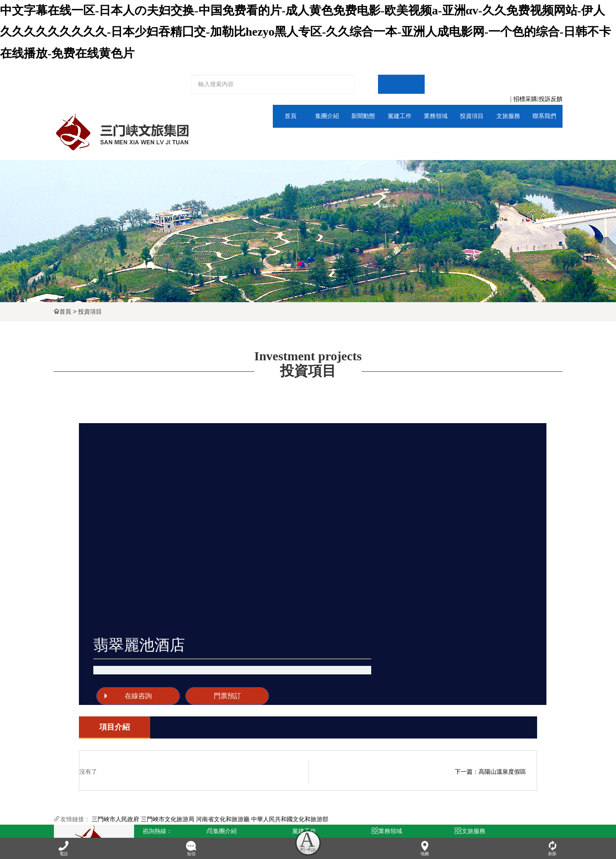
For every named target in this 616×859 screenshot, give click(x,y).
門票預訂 (436, 505)
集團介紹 (287, 139)
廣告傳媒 (340, 766)
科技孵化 (340, 793)
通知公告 (329, 139)
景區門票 (403, 766)
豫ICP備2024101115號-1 (267, 821)
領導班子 (213, 779)
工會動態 (276, 766)
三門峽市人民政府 (115, 728)
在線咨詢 (353, 505)
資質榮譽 (213, 793)
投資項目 (90, 312)
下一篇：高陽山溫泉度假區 (490, 681)
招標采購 (525, 99)
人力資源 (541, 139)
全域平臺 (499, 139)
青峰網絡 (199, 821)
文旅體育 (414, 139)
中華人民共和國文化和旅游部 (290, 728)
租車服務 (403, 793)
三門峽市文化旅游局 (168, 728)
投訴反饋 (551, 99)
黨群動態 (372, 139)
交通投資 (340, 779)
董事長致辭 (213, 766)
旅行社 (403, 779)
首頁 (65, 312)
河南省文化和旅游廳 (223, 728)
